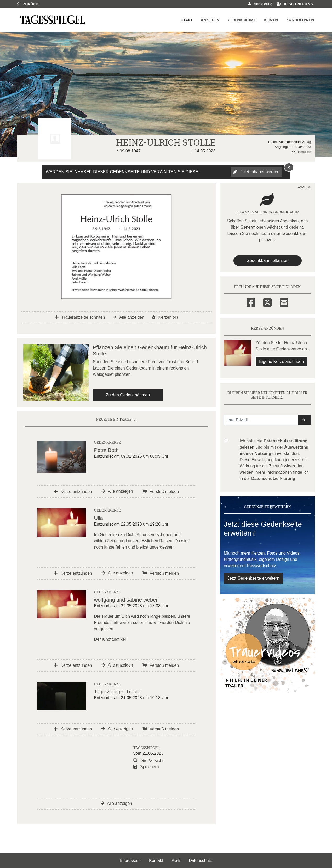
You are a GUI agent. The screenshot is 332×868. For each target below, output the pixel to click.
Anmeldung (260, 4)
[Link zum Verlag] (53, 20)
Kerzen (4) (165, 317)
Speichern (146, 767)
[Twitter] (267, 302)
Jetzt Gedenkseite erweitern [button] (253, 578)
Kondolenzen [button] (300, 20)
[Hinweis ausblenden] (289, 167)
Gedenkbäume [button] (242, 20)
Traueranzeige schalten (80, 317)
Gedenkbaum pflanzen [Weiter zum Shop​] (268, 261)
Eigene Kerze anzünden (281, 362)
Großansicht (148, 761)
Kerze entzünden (73, 492)
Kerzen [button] (271, 20)
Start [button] (187, 20)
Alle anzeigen (129, 317)
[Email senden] (261, 420)
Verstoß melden (161, 492)
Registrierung (295, 4)
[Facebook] (251, 302)
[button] (305, 420)
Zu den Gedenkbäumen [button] (128, 395)
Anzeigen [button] (210, 20)
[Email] (284, 302)
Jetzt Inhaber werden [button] (256, 172)
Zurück (27, 4)
